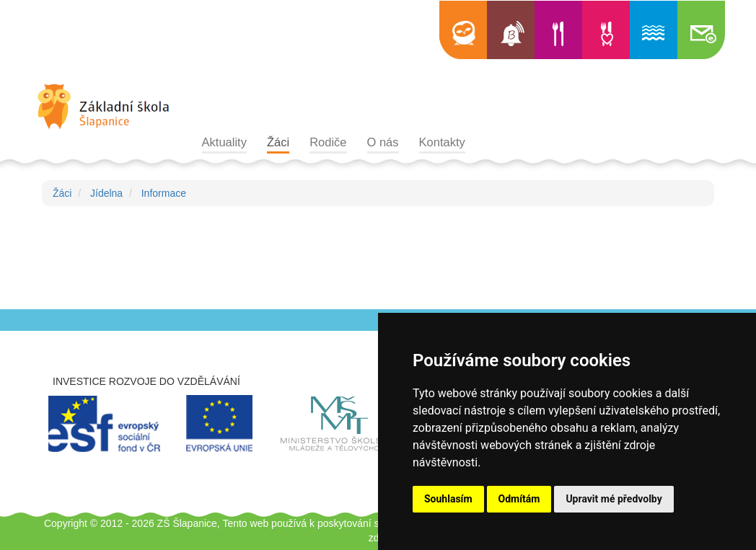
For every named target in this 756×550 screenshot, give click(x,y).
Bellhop (511, 30)
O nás (383, 142)
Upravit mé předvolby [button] (614, 499)
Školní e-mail (701, 30)
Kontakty (442, 142)
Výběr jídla (606, 30)
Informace (164, 193)
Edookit (463, 30)
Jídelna (106, 193)
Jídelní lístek (558, 30)
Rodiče (328, 142)
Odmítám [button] (519, 499)
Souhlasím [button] (448, 499)
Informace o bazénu (654, 30)
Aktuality (224, 142)
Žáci (278, 142)
